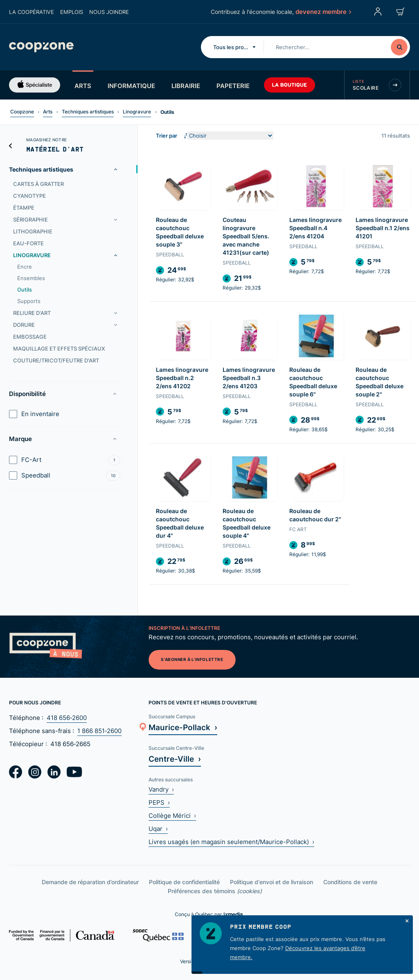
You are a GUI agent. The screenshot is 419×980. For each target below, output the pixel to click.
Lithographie (33, 231)
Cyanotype (29, 196)
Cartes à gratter (38, 184)
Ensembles (31, 278)
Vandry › (161, 789)
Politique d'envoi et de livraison (271, 882)
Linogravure (137, 112)
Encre (25, 267)
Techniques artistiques (88, 112)
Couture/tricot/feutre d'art (56, 360)
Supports (29, 301)
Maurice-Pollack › (183, 727)
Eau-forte (28, 243)
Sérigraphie (30, 220)
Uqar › (158, 829)
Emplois (72, 12)
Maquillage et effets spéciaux (59, 349)
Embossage (30, 337)
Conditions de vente (350, 882)
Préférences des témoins (215, 891)
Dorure (24, 325)
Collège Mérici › (172, 816)
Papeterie (233, 86)
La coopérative (32, 12)
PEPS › (159, 802)
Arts (83, 86)
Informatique (131, 86)
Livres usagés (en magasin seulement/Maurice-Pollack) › (231, 842)
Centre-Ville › (175, 759)
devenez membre (323, 11)
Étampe (24, 208)
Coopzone (22, 112)
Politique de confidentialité (184, 882)
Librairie (186, 86)
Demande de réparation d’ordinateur (90, 882)
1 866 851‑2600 (99, 731)
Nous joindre (109, 12)
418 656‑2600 (67, 718)
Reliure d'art (32, 313)
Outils (25, 290)
